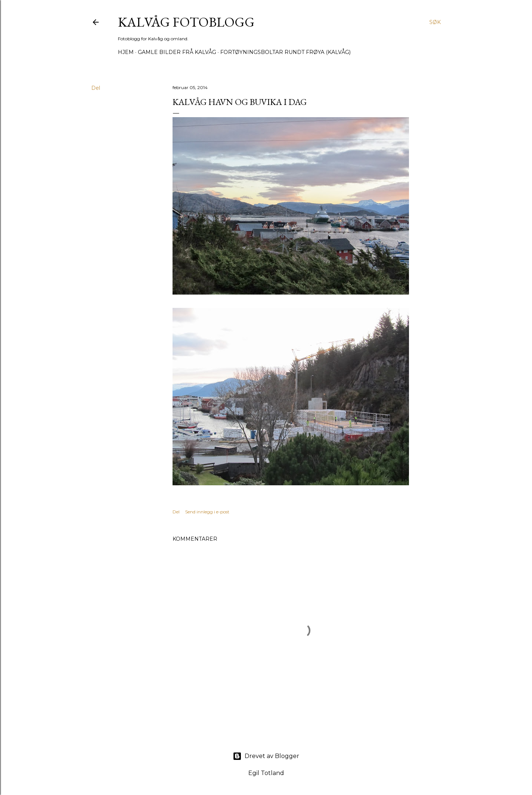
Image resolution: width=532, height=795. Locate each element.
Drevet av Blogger (266, 756)
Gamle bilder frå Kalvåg (177, 52)
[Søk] (435, 22)
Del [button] (96, 88)
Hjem (126, 52)
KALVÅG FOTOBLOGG (186, 22)
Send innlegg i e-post (207, 512)
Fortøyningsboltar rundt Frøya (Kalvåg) (285, 52)
